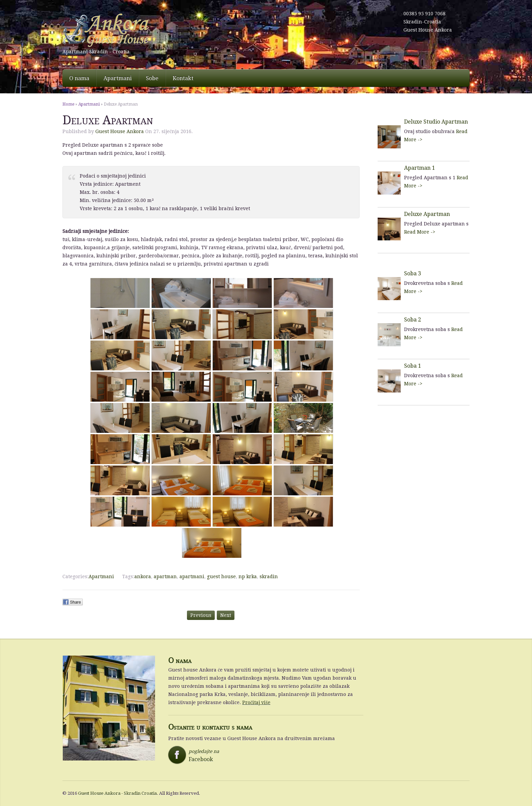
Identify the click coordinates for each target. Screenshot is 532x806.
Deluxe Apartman (427, 214)
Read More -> (420, 232)
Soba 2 (413, 320)
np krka (248, 576)
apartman (165, 576)
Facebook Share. (73, 602)
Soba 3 (413, 273)
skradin (269, 576)
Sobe (152, 78)
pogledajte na (200, 755)
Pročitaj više (256, 702)
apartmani (192, 576)
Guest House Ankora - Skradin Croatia (117, 793)
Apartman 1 (420, 168)
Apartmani (118, 78)
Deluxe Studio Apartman (436, 122)
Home (68, 104)
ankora (143, 576)
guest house (221, 576)
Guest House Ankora (428, 30)
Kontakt (183, 78)
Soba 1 (413, 366)
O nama (79, 78)
